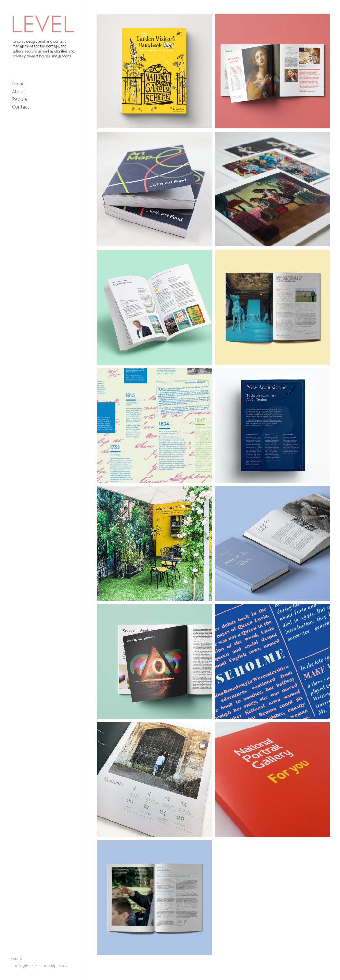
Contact (21, 107)
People (19, 99)
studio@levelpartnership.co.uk (39, 966)
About (19, 91)
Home (18, 84)
